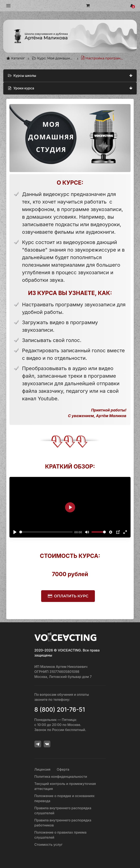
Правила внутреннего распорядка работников (63, 823)
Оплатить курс (71, 596)
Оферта (63, 769)
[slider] (46, 532)
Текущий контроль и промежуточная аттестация (65, 786)
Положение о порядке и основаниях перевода (65, 798)
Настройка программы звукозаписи (102, 58)
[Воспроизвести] (15, 532)
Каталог (16, 58)
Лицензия (43, 769)
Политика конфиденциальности (61, 777)
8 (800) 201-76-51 (60, 710)
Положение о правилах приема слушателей (60, 835)
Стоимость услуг (49, 845)
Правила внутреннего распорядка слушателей (63, 811)
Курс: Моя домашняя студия (53, 58)
